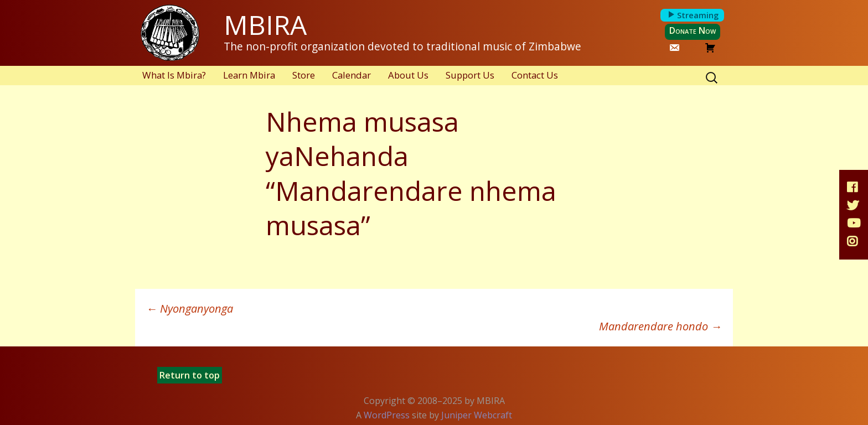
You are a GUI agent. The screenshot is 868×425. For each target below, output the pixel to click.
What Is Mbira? (174, 75)
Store (304, 75)
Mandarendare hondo (660, 326)
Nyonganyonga (190, 309)
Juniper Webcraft (477, 415)
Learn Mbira (249, 75)
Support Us (470, 75)
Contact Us (535, 75)
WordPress (387, 415)
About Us (408, 75)
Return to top (190, 375)
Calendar (352, 75)
